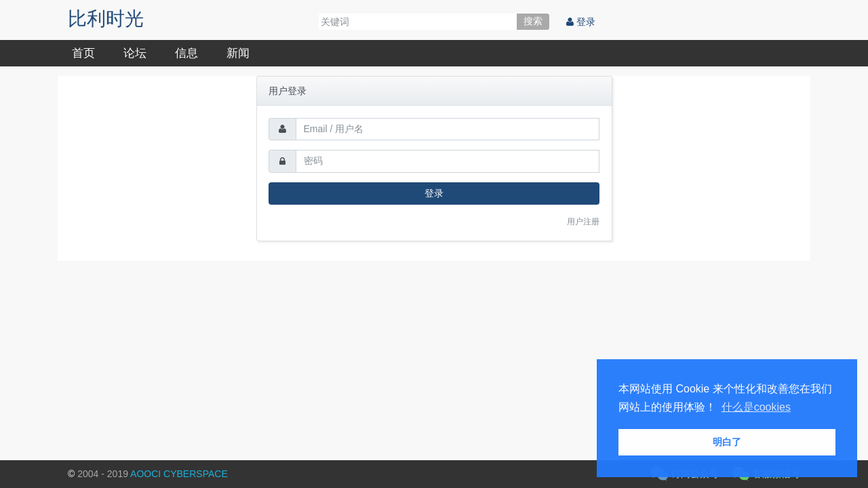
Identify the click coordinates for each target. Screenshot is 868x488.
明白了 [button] (727, 442)
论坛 (135, 53)
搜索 (533, 21)
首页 (83, 53)
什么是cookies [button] (756, 407)
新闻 (238, 53)
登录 (581, 22)
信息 (186, 53)
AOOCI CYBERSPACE (179, 474)
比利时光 (106, 19)
